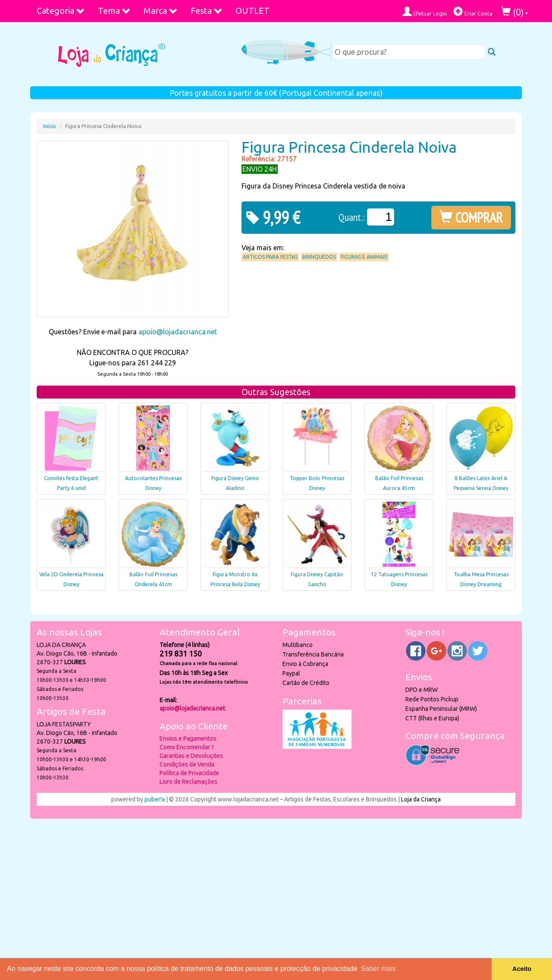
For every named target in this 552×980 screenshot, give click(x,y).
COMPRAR (471, 217)
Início (50, 126)
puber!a (155, 799)
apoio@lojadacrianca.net (178, 332)
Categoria (61, 11)
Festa (207, 11)
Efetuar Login (425, 11)
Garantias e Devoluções (191, 756)
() (515, 12)
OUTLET (252, 11)
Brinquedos (319, 257)
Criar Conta (473, 11)
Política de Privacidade (189, 773)
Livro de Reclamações (188, 782)
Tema (114, 11)
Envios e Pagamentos (188, 738)
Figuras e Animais (364, 257)
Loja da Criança (421, 799)
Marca (161, 11)
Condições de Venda (187, 764)
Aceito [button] (522, 969)
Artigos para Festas (270, 257)
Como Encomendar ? (187, 747)
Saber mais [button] (378, 969)
